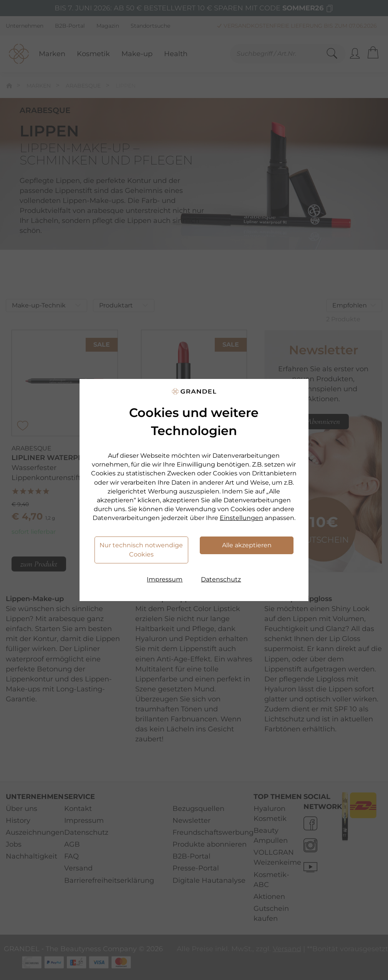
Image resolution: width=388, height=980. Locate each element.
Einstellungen (241, 518)
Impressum (165, 579)
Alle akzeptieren (247, 545)
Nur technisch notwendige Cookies (141, 550)
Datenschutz (221, 579)
